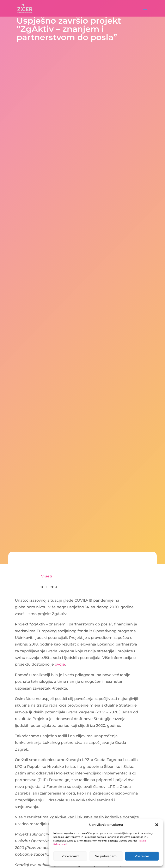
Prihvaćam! (70, 856)
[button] (157, 825)
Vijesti (47, 576)
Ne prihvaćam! (106, 856)
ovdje (60, 664)
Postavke (142, 856)
